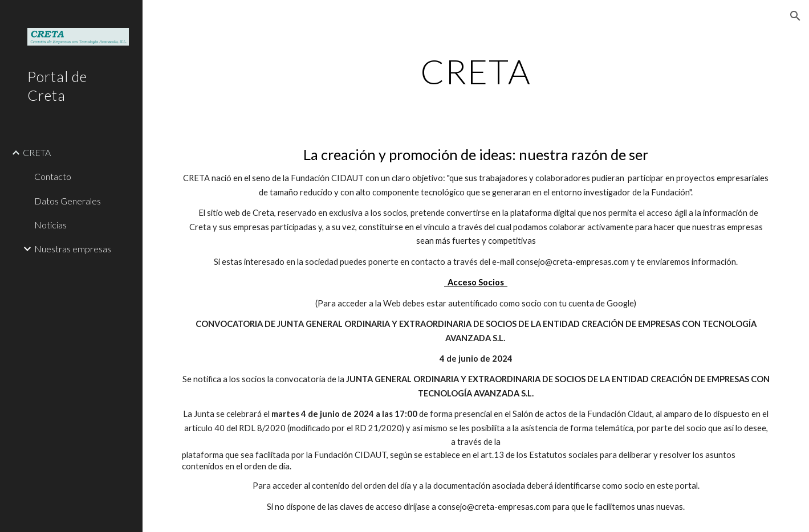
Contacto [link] (53, 176)
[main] (476, 71)
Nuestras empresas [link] (73, 249)
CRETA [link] (37, 152)
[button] (795, 16)
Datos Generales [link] (68, 201)
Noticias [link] (50, 225)
